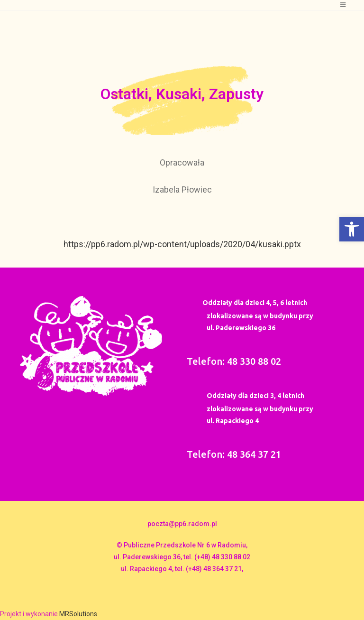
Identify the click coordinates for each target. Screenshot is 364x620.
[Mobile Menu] (343, 5)
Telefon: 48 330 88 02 (234, 361)
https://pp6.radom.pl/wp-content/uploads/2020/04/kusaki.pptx (182, 244)
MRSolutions (78, 614)
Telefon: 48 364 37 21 (234, 454)
